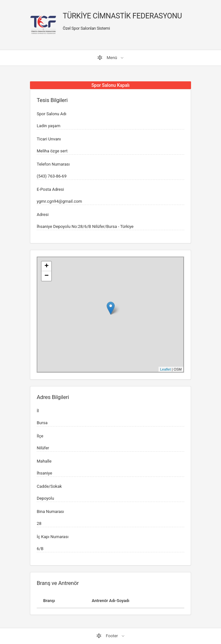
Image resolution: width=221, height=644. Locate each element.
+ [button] (47, 266)
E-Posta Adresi (50, 189)
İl (38, 411)
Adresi (43, 215)
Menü (108, 58)
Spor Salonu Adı (52, 114)
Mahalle (44, 461)
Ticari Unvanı (49, 139)
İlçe (40, 436)
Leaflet (165, 369)
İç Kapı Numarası (53, 537)
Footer (108, 636)
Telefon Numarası (53, 164)
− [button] (47, 276)
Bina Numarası (50, 511)
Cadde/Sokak (49, 486)
